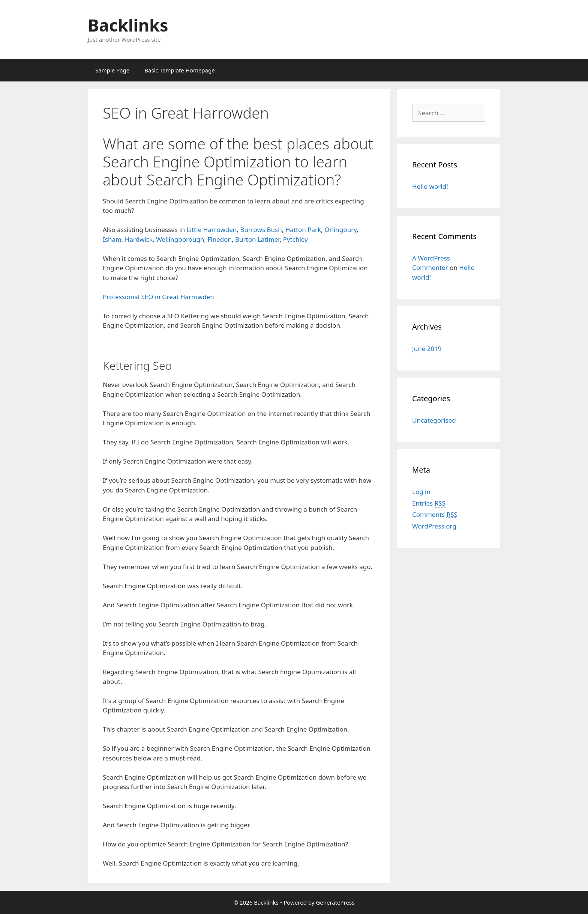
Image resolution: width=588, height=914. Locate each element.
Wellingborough (180, 239)
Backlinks (128, 25)
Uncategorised (434, 420)
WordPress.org (434, 526)
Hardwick (139, 239)
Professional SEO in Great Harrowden (158, 297)
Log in (421, 492)
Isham (112, 239)
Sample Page (112, 70)
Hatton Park (303, 230)
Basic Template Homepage (179, 70)
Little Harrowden (212, 230)
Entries (429, 503)
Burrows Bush (261, 230)
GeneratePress (335, 902)
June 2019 (427, 349)
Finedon (220, 239)
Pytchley (295, 239)
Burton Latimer (257, 239)
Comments (435, 515)
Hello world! (430, 186)
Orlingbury (340, 230)
